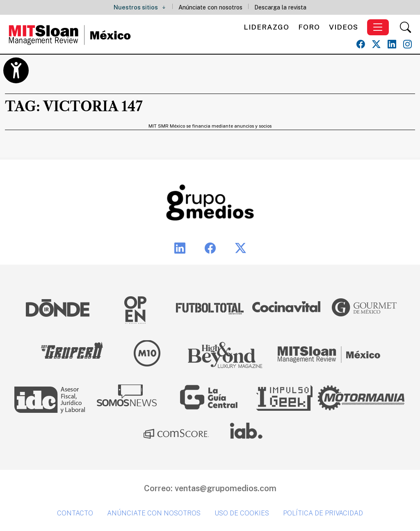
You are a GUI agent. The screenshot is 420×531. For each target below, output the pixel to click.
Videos (344, 27)
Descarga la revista (280, 7)
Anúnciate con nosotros (210, 7)
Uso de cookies (242, 513)
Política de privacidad (323, 513)
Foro (309, 27)
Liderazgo (266, 27)
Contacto (75, 513)
